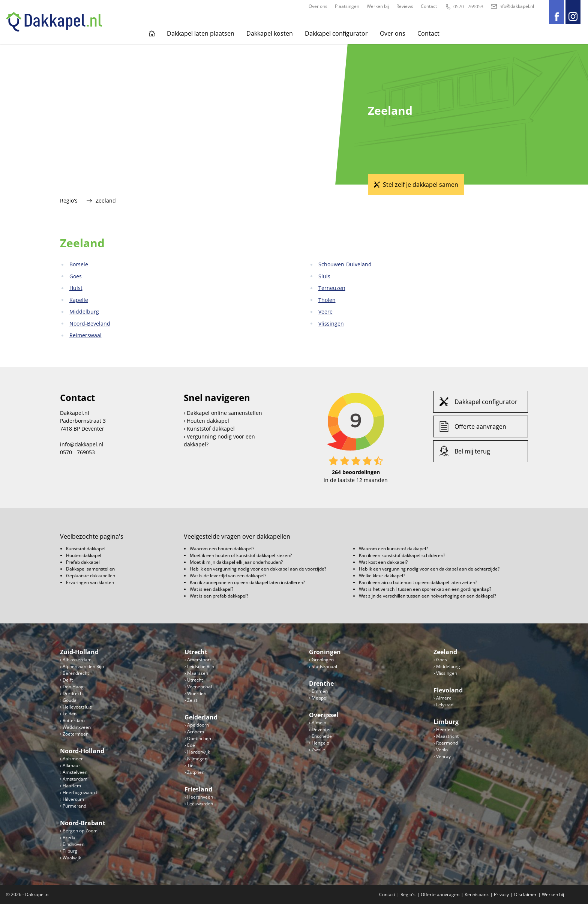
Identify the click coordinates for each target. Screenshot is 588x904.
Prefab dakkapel (83, 562)
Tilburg (70, 851)
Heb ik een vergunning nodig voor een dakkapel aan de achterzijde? (429, 569)
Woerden (197, 693)
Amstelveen (75, 772)
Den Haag (73, 687)
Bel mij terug (472, 451)
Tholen (327, 300)
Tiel (191, 765)
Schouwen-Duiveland (345, 264)
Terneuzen (332, 288)
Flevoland (448, 690)
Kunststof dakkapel (211, 429)
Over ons (318, 6)
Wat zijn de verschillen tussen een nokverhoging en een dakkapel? (427, 596)
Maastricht (447, 736)
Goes (76, 276)
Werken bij (378, 6)
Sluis (324, 276)
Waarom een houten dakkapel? (222, 549)
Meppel (319, 698)
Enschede (322, 736)
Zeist (192, 700)
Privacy (501, 894)
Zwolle (318, 750)
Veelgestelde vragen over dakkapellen (237, 536)
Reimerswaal (85, 335)
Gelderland (201, 717)
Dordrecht (73, 693)
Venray (443, 756)
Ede (191, 745)
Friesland (198, 789)
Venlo (442, 750)
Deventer (321, 729)
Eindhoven (73, 844)
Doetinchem (200, 738)
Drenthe (321, 683)
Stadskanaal (324, 666)
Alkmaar (71, 765)
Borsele (79, 264)
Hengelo (320, 743)
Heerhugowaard (80, 792)
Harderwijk (199, 752)
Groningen (325, 652)
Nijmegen (197, 759)
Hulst (76, 288)
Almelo (319, 723)
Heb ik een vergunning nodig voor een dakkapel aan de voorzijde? (258, 569)
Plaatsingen (347, 6)
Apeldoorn (198, 725)
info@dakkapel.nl (512, 6)
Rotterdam (74, 720)
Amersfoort (199, 660)
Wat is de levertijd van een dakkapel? (228, 576)
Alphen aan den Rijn (83, 666)
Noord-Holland (82, 751)
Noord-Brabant (83, 823)
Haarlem (72, 786)
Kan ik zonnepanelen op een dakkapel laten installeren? (247, 582)
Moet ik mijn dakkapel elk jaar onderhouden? (236, 562)
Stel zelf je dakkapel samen (421, 185)
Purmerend (74, 806)
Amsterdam (75, 779)
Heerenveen (200, 797)
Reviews (405, 6)
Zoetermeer (75, 734)
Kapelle (79, 300)
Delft (68, 680)
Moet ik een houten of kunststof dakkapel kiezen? (241, 555)
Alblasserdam (77, 660)
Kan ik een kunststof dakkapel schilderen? (402, 555)
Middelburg (84, 312)
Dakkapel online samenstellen (224, 413)
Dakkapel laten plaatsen (201, 33)
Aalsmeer (73, 759)
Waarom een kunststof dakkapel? (393, 549)
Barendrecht (76, 673)
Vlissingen (331, 324)
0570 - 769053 (464, 7)
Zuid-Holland (79, 652)
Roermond (447, 743)
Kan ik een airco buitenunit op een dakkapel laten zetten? (418, 582)
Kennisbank (477, 894)
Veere (325, 312)
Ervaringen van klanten (90, 582)
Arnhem (196, 732)
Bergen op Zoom (80, 831)
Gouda (70, 700)
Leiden (70, 714)
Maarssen (198, 673)
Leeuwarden (200, 804)
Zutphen (196, 772)
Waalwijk (72, 858)
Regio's (69, 200)
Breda (69, 837)
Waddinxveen (77, 727)
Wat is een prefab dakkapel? (219, 596)
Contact (429, 6)
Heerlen (445, 729)
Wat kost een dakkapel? (383, 562)
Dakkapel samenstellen (90, 569)
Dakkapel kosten (270, 33)
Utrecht (196, 652)
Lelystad (445, 705)
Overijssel (324, 715)
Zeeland (445, 652)
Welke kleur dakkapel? (382, 576)
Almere (444, 698)
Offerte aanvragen (480, 426)
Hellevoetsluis (77, 707)
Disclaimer (525, 894)
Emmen (320, 691)
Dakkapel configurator (336, 33)
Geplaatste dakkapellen (91, 576)
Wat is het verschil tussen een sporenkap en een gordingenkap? (425, 589)
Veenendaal (199, 687)
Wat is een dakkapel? (211, 589)
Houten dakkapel (208, 421)
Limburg (446, 722)
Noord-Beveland (90, 324)
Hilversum (73, 799)
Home (152, 33)
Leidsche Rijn (201, 666)
